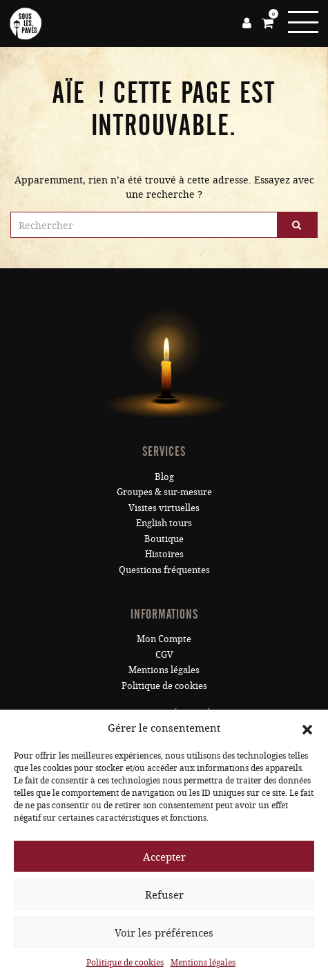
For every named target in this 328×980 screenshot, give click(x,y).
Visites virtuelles (164, 508)
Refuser (164, 894)
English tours (164, 523)
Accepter (164, 857)
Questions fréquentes (164, 570)
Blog (164, 477)
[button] (307, 728)
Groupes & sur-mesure (164, 492)
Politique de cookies (125, 962)
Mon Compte (164, 639)
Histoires (164, 554)
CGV (164, 654)
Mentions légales (203, 962)
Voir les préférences (164, 932)
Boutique (164, 539)
